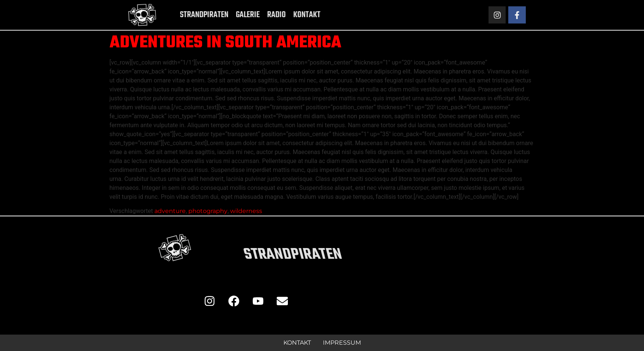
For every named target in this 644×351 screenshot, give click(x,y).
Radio (264, 15)
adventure (170, 211)
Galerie (236, 15)
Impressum (342, 343)
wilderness (246, 211)
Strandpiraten (192, 15)
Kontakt (295, 15)
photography (208, 211)
